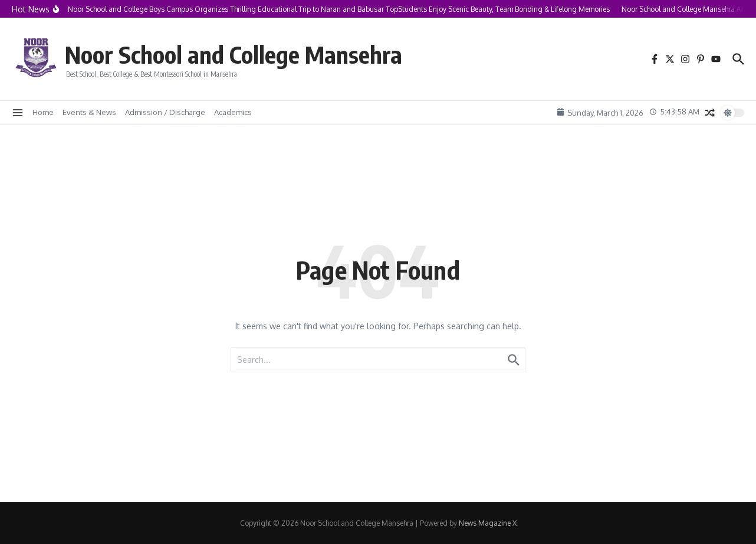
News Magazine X (488, 523)
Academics (233, 112)
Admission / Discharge (165, 112)
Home (43, 112)
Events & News (89, 112)
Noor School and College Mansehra (234, 54)
